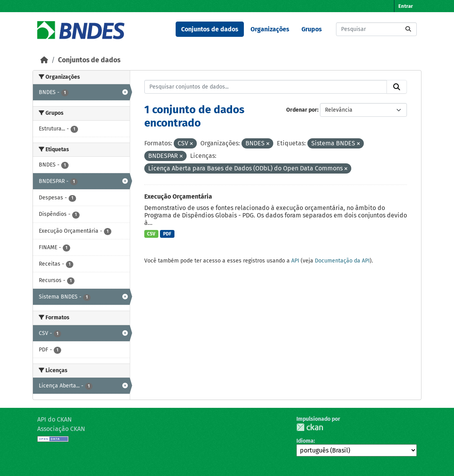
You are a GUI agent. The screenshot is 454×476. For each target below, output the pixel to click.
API (295, 261)
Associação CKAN (61, 429)
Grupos (312, 29)
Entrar (406, 6)
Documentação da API (342, 261)
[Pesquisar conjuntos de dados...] (376, 29)
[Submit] (408, 29)
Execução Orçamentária (178, 196)
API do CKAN (54, 419)
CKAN (310, 427)
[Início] (44, 60)
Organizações (270, 29)
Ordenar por (302, 110)
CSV (151, 234)
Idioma (305, 441)
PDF (167, 234)
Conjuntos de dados (210, 29)
